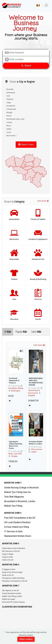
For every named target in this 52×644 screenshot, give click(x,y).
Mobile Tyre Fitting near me (17, 492)
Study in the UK (8, 575)
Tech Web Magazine (14, 497)
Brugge (9, 112)
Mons (9, 126)
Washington (16, 391)
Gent (8, 96)
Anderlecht (11, 106)
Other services (37, 449)
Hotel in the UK (8, 560)
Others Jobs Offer (15, 454)
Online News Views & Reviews (14, 548)
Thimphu (14, 456)
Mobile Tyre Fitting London (12, 596)
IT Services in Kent (13, 531)
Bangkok (31, 395)
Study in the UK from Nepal (12, 572)
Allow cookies (26, 639)
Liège (9, 102)
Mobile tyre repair (9, 599)
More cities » (11, 136)
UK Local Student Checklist (17, 522)
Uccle (9, 132)
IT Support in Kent (9, 569)
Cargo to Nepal (8, 554)
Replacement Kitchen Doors (18, 536)
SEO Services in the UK (11, 551)
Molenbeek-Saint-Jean (15, 119)
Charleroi (10, 99)
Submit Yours (26, 145)
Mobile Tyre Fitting (13, 506)
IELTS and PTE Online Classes (13, 602)
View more (43, 201)
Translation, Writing (16, 388)
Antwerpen (11, 93)
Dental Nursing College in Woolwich (21, 488)
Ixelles (9, 129)
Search (26, 66)
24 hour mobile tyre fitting (17, 527)
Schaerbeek (11, 109)
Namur (9, 116)
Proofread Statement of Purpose (14, 381)
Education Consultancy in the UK (15, 581)
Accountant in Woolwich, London (20, 501)
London (34, 452)
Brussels (10, 89)
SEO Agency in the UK (10, 591)
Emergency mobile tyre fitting (13, 578)
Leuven (9, 122)
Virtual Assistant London (12, 593)
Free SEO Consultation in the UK (20, 518)
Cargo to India (7, 557)
